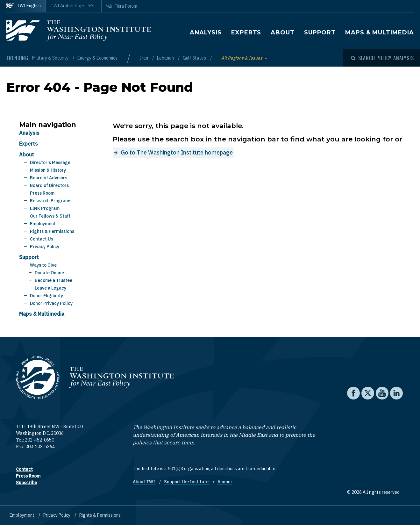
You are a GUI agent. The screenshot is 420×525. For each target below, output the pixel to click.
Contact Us (42, 239)
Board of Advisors (49, 178)
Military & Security (51, 58)
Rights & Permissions (52, 231)
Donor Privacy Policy (51, 303)
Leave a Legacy (50, 288)
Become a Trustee (53, 280)
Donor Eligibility (46, 296)
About (283, 32)
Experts (246, 32)
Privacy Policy (45, 247)
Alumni (225, 482)
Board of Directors (49, 185)
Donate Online (49, 273)
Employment (43, 224)
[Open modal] (382, 58)
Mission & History (48, 170)
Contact (24, 469)
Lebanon (166, 58)
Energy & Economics (97, 58)
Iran (144, 58)
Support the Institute (187, 482)
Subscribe (26, 483)
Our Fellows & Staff (50, 216)
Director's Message (50, 162)
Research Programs (51, 201)
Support (320, 32)
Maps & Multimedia (379, 32)
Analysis (206, 32)
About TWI (144, 482)
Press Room (42, 193)
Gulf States (195, 58)
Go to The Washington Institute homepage (177, 152)
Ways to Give (43, 265)
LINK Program (45, 208)
